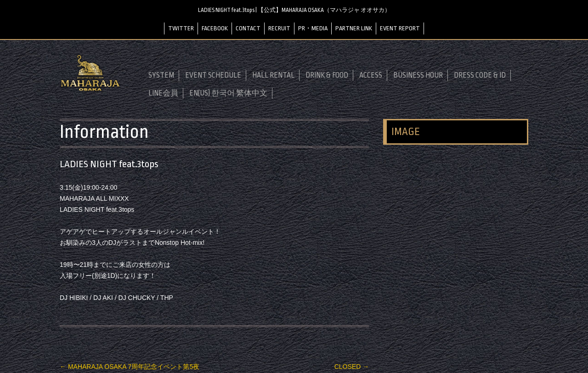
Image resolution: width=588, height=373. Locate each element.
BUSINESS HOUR (418, 75)
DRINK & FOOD (327, 75)
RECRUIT (279, 28)
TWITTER (181, 28)
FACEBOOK (215, 28)
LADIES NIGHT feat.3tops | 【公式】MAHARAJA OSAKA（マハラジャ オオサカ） (294, 10)
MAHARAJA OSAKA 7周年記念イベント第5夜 (130, 367)
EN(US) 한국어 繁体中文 (228, 93)
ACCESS (371, 75)
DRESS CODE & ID (480, 75)
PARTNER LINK (354, 28)
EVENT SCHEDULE (213, 75)
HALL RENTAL (273, 75)
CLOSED (352, 367)
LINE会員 (163, 93)
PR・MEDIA (313, 28)
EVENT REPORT (400, 28)
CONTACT (248, 28)
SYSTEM (161, 75)
